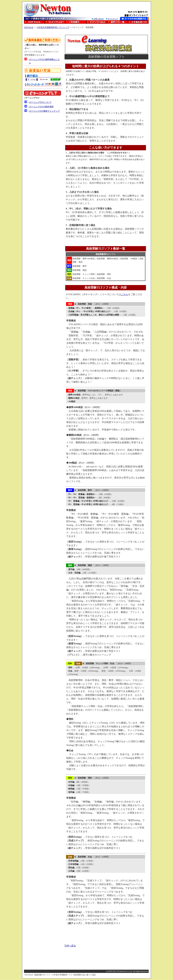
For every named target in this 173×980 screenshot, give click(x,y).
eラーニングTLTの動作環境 (41, 107)
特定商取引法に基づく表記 (85, 975)
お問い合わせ (99, 19)
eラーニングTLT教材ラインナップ (44, 111)
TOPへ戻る (70, 946)
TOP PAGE (29, 27)
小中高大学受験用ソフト (62, 975)
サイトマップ (113, 19)
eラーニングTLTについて (40, 102)
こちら (125, 294)
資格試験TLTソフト (42, 975)
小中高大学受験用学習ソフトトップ (53, 27)
